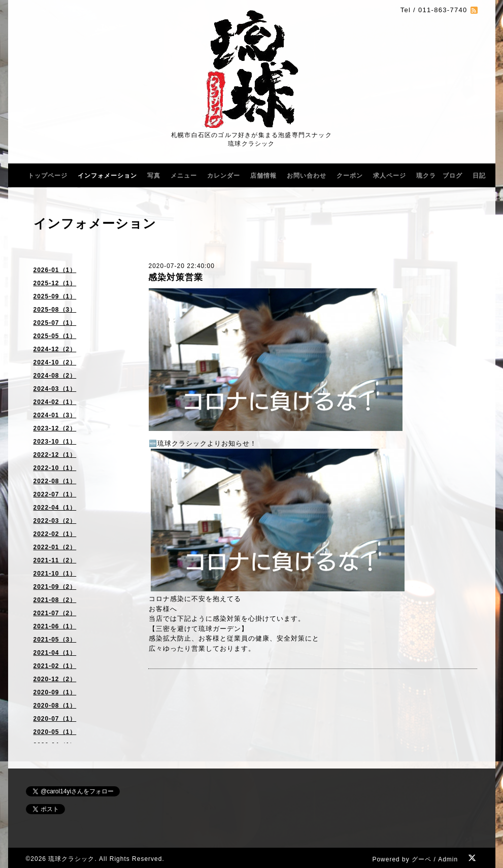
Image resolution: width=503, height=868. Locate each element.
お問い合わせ (307, 176)
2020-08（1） (55, 706)
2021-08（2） (55, 600)
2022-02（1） (55, 534)
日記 (479, 176)
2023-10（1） (55, 442)
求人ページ (390, 176)
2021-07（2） (55, 613)
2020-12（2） (55, 679)
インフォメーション (107, 176)
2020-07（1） (55, 719)
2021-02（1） (55, 666)
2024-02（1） (55, 402)
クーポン (350, 176)
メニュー (184, 176)
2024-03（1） (55, 389)
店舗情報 (263, 176)
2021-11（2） (55, 560)
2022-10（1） (55, 468)
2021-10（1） (55, 574)
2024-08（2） (55, 376)
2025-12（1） (55, 283)
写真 (154, 176)
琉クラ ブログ (439, 176)
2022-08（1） (55, 481)
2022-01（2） (55, 547)
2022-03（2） (55, 521)
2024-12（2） (55, 349)
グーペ (422, 859)
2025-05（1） (55, 336)
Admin (448, 859)
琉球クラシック (71, 859)
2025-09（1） (55, 296)
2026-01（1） (55, 270)
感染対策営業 (176, 277)
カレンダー (224, 176)
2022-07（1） (55, 494)
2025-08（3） (55, 310)
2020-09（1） (55, 692)
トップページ (48, 176)
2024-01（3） (55, 415)
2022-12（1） (55, 455)
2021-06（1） (55, 626)
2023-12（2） (55, 428)
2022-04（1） (55, 508)
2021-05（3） (55, 640)
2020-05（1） (55, 732)
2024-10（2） (55, 362)
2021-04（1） (55, 653)
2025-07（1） (55, 323)
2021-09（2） (55, 587)
